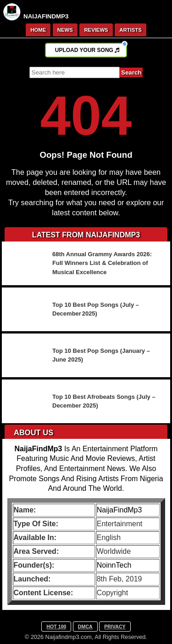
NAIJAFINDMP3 (46, 16)
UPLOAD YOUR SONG (91, 48)
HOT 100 (56, 627)
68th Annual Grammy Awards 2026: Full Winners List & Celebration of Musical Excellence (102, 263)
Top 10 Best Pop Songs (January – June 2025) (101, 355)
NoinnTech (114, 565)
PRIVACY (115, 627)
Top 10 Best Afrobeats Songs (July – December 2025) (104, 401)
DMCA (85, 627)
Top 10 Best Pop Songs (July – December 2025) (96, 309)
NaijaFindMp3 (119, 510)
